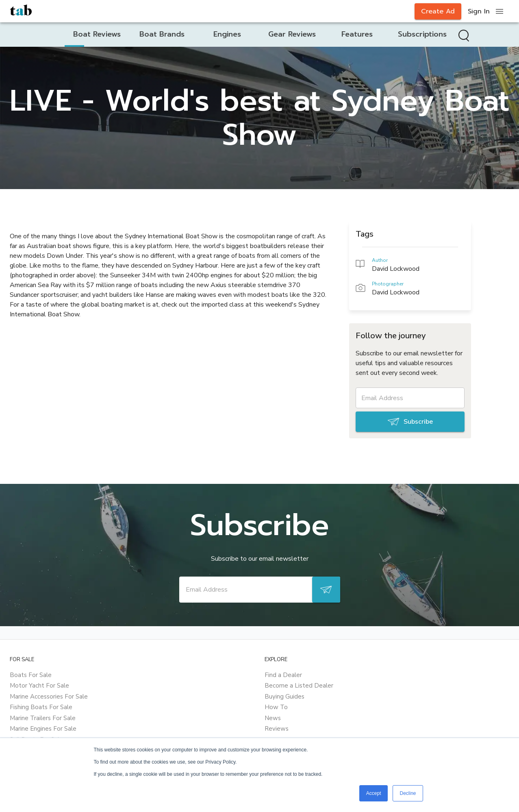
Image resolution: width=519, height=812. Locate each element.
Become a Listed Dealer (299, 686)
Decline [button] (408, 793)
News (273, 718)
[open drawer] (499, 11)
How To (276, 707)
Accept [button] (374, 793)
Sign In (479, 11)
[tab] (97, 35)
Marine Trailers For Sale (43, 718)
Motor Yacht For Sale (39, 686)
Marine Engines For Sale (43, 729)
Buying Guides (284, 697)
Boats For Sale (31, 675)
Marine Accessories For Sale (49, 697)
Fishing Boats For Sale (41, 707)
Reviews (277, 729)
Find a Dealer (283, 675)
